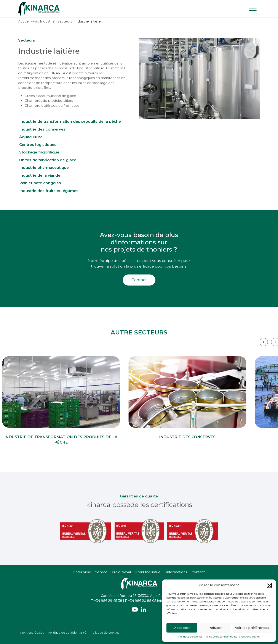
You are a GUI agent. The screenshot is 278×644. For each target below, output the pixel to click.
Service (101, 572)
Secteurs (65, 21)
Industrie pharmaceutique (44, 168)
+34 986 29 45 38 (108, 601)
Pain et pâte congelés (40, 183)
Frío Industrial (44, 21)
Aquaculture (31, 137)
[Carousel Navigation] (263, 342)
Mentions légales (249, 637)
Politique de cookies (190, 637)
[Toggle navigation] (253, 9)
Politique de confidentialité (221, 637)
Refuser (215, 628)
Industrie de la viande (40, 175)
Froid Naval (121, 572)
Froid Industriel (148, 572)
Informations (177, 572)
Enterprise (82, 572)
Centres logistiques (38, 145)
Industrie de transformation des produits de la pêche (70, 121)
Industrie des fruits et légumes (49, 191)
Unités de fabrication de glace (48, 160)
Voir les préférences (252, 628)
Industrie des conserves (42, 129)
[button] (269, 585)
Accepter (182, 628)
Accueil (24, 21)
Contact (139, 280)
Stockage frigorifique (39, 152)
